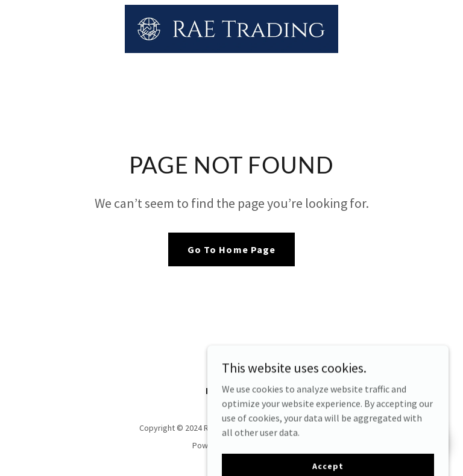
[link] (231, 29)
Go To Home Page (231, 249)
